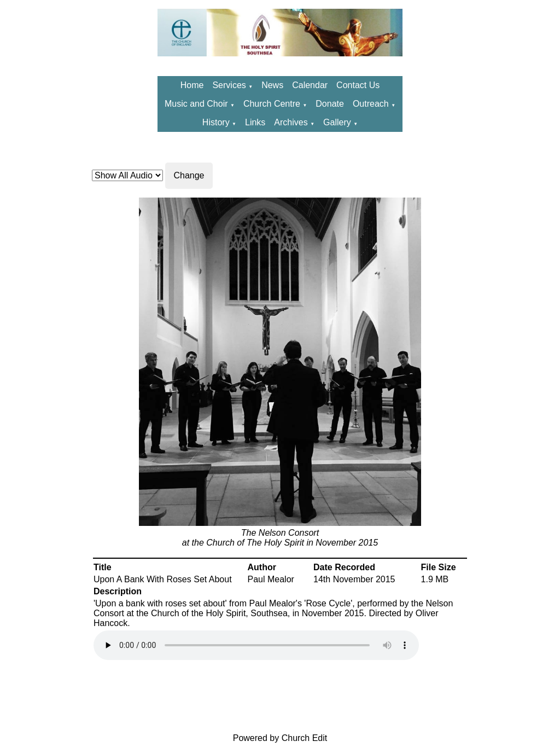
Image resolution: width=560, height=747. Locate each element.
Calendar (310, 85)
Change (189, 175)
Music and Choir (196, 104)
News (272, 85)
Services (229, 85)
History (216, 122)
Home (192, 85)
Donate (330, 104)
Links (255, 122)
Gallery (337, 122)
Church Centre (272, 104)
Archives (291, 122)
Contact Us (358, 85)
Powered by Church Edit (280, 738)
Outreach (372, 104)
